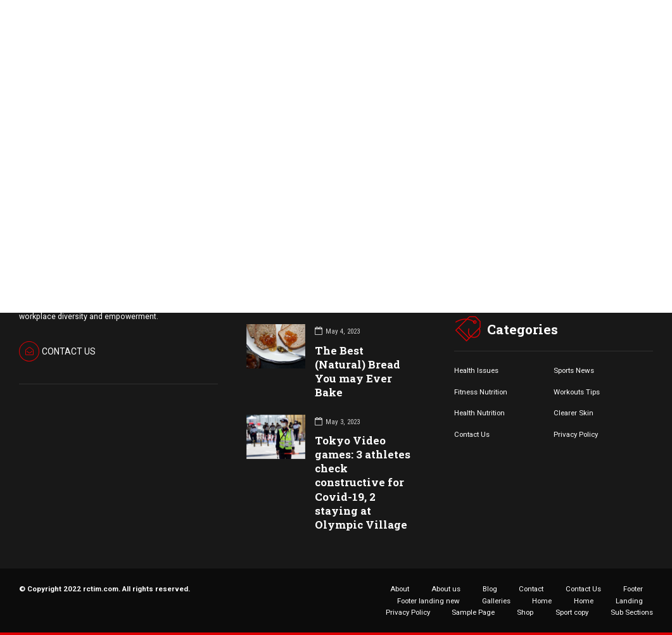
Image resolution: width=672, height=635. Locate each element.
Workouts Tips (577, 392)
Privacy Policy (576, 434)
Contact (531, 589)
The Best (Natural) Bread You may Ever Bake (358, 371)
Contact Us (472, 434)
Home (542, 601)
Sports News (574, 370)
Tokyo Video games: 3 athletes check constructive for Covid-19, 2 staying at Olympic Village (363, 482)
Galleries (496, 601)
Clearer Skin (574, 413)
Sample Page (473, 612)
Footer (633, 589)
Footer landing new (428, 601)
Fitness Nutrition (481, 392)
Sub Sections (632, 612)
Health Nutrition (479, 413)
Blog (490, 589)
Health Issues (476, 370)
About (400, 589)
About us (446, 589)
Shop (525, 612)
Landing (629, 601)
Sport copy (572, 612)
